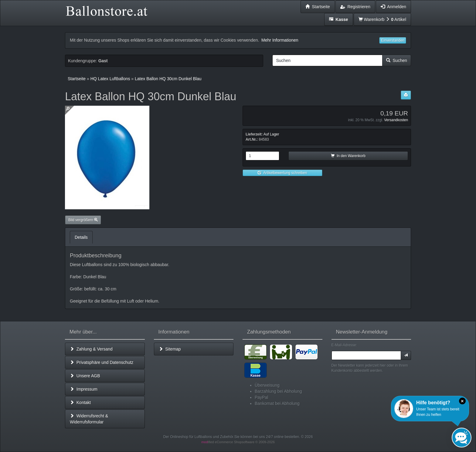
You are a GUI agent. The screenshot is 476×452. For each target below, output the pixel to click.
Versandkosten (396, 120)
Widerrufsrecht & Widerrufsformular (89, 419)
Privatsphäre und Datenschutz (102, 362)
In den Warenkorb (348, 156)
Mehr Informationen (280, 40)
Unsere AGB (85, 376)
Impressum (84, 389)
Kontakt (80, 402)
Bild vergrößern (83, 220)
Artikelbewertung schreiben (282, 173)
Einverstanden (393, 40)
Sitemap (170, 349)
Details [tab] (81, 237)
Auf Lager (271, 134)
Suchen (397, 60)
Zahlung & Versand (91, 349)
